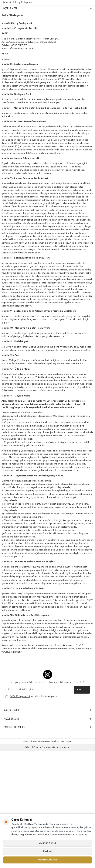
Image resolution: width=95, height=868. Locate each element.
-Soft (28, 748)
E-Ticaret (37, 748)
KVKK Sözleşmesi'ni (20, 697)
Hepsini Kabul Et (48, 860)
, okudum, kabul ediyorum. (32, 697)
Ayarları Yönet (48, 843)
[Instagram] (48, 674)
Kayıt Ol (82, 690)
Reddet (48, 851)
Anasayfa (8, 3)
